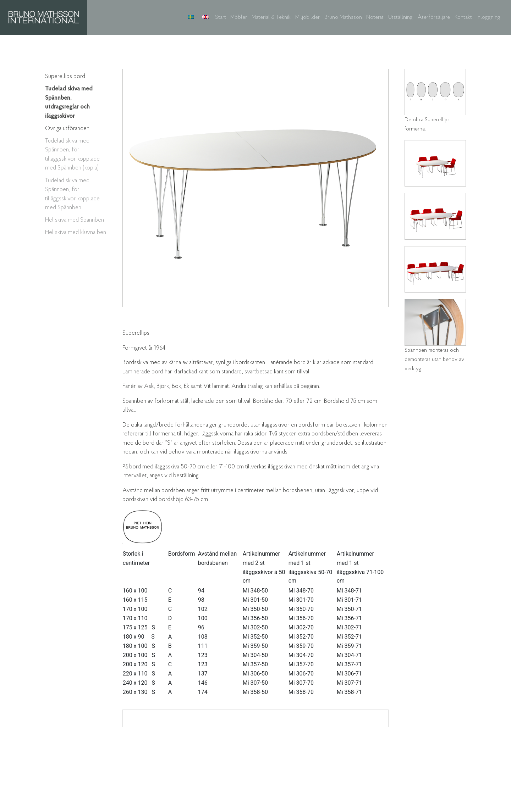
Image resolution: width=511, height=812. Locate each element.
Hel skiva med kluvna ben (76, 232)
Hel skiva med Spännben (75, 220)
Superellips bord (65, 76)
